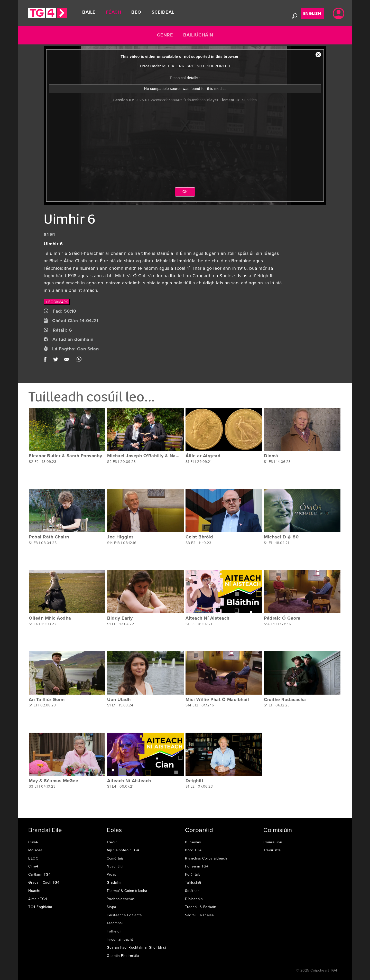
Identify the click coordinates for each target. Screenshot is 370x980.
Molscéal (36, 850)
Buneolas (193, 842)
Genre (165, 35)
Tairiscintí (193, 882)
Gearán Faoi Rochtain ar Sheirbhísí (136, 947)
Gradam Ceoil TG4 (44, 882)
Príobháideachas (121, 899)
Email (67, 361)
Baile (89, 12)
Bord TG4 (193, 850)
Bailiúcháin (198, 35)
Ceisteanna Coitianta (124, 915)
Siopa (111, 907)
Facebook (47, 361)
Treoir (112, 842)
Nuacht (34, 891)
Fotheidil (114, 931)
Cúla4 (33, 842)
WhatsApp (79, 361)
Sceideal (163, 12)
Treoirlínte (272, 850)
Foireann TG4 (197, 866)
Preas (112, 874)
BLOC (33, 858)
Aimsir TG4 (38, 899)
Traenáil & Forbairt (201, 907)
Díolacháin (194, 899)
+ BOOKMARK (57, 302)
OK (185, 192)
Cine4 (33, 866)
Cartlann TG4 (39, 874)
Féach (114, 12)
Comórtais (115, 858)
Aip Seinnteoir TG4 (123, 850)
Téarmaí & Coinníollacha (127, 891)
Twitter (56, 361)
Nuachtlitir (115, 866)
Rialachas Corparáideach (206, 858)
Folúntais (193, 874)
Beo (136, 12)
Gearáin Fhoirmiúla (123, 956)
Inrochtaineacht (120, 939)
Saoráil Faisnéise (200, 915)
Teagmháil (115, 923)
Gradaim (114, 882)
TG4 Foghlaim (40, 907)
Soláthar (192, 891)
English (312, 13)
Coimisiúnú (273, 842)
